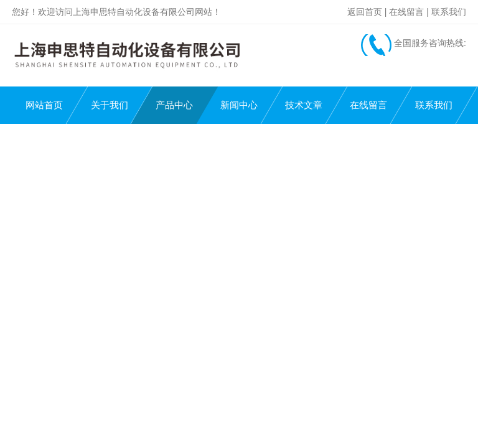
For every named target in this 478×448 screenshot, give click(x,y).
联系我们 (449, 12)
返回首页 (365, 12)
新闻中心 (239, 105)
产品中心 (174, 105)
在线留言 (406, 12)
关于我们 (110, 105)
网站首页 (44, 105)
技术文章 (304, 105)
